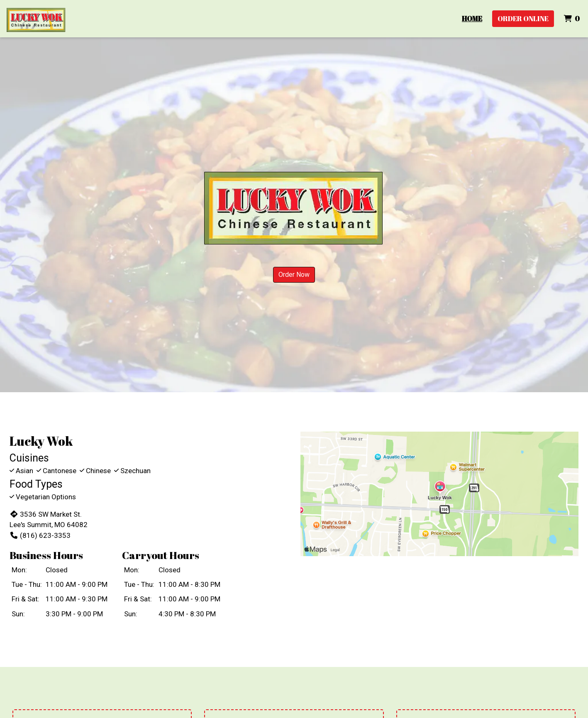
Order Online (523, 18)
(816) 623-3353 (40, 535)
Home (472, 18)
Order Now (294, 275)
